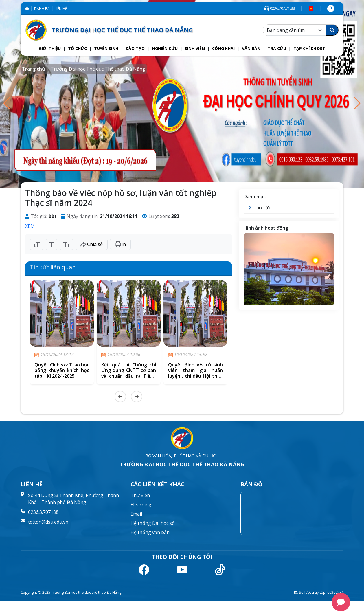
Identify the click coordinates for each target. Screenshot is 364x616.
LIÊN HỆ (61, 9)
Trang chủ (33, 69)
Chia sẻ (92, 244)
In (120, 244)
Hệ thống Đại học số (153, 523)
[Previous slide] (120, 397)
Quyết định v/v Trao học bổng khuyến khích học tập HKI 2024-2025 (62, 370)
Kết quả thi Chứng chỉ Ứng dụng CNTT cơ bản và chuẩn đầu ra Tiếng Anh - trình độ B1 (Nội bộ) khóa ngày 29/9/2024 (129, 376)
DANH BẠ (42, 9)
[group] (182, 94)
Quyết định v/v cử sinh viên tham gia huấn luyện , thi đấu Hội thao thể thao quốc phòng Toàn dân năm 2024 (195, 376)
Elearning (141, 505)
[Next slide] (137, 397)
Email (136, 514)
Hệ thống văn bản (150, 532)
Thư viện (140, 495)
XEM (30, 226)
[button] (50, 48)
